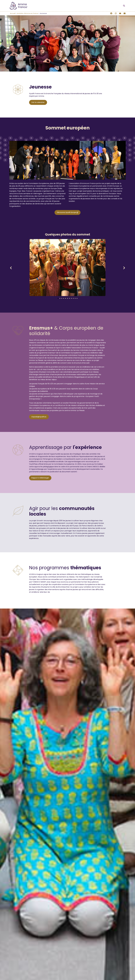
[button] (124, 6)
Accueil (13, 13)
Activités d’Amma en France (28, 13)
